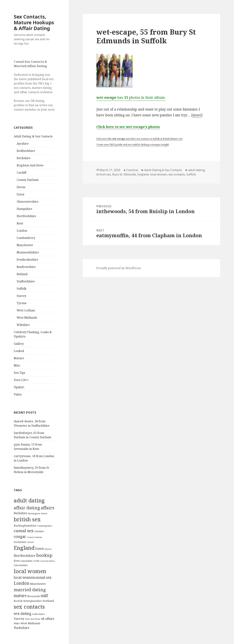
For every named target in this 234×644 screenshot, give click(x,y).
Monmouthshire (28, 252)
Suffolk (22, 289)
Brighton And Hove (30, 165)
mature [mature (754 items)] (20, 596)
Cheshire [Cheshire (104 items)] (39, 531)
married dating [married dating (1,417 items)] (30, 590)
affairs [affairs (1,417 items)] (47, 508)
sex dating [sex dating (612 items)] (23, 613)
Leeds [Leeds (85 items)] (36, 561)
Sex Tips (19, 373)
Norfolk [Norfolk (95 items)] (18, 601)
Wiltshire (23, 325)
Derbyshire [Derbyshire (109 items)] (20, 542)
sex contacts (177, 174)
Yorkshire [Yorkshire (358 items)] (22, 628)
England (143, 174)
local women (158, 174)
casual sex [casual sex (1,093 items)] (24, 531)
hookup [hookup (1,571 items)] (44, 555)
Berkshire (24, 158)
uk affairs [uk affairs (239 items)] (48, 619)
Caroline (132, 170)
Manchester (25, 245)
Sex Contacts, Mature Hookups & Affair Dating (34, 22)
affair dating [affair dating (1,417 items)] (27, 508)
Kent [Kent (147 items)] (17, 561)
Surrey (21, 296)
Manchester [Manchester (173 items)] (38, 584)
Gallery (19, 344)
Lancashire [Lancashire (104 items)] (27, 561)
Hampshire (24, 209)
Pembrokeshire (27, 260)
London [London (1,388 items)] (22, 583)
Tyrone (22, 303)
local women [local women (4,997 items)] (30, 571)
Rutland (22, 274)
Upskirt (19, 387)
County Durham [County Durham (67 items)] (34, 537)
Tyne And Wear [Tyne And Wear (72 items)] (33, 619)
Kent (20, 223)
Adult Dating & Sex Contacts (33, 136)
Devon (21, 187)
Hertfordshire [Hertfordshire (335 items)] (25, 556)
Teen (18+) (21, 380)
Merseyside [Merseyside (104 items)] (34, 596)
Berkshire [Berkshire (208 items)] (20, 513)
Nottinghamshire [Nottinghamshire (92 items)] (33, 601)
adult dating (196, 170)
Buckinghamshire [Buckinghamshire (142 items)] (25, 526)
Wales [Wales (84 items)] (17, 623)
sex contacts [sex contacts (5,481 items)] (29, 607)
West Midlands (27, 318)
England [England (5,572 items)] (24, 548)
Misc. (17, 365)
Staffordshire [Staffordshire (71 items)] (38, 614)
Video (18, 394)
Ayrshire (23, 144)
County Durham (28, 180)
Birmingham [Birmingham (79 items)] (34, 513)
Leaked (19, 351)
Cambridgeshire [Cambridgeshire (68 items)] (45, 526)
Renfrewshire (26, 267)
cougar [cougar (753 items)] (20, 537)
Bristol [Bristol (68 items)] (44, 513)
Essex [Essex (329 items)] (40, 548)
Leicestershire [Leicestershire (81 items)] (48, 561)
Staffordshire (26, 281)
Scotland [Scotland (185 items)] (48, 601)
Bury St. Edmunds (124, 174)
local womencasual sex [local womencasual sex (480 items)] (33, 577)
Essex (20, 194)
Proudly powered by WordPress (119, 268)
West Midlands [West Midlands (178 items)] (30, 623)
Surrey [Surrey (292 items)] (19, 619)
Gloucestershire (28, 202)
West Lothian (26, 310)
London (22, 231)
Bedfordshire (26, 151)
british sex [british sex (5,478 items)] (27, 519)
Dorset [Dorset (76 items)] (31, 542)
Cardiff (21, 173)
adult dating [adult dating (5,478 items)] (29, 500)
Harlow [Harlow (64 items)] (48, 549)
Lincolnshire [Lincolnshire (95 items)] (21, 565)
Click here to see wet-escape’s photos (128, 127)
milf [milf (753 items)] (44, 596)
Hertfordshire (26, 216)
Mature (19, 358)
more (197, 115)
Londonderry (26, 238)
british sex (104, 174)
